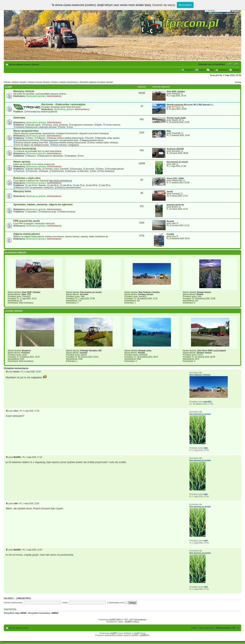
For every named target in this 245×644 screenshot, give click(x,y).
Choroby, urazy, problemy (56, 125)
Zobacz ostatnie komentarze (65, 82)
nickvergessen (140, 620)
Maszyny (31, 156)
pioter (25, 355)
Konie (63, 127)
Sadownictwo (58, 171)
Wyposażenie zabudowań (51, 156)
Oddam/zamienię (67, 212)
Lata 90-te (106, 185)
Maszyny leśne (22, 191)
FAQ (212, 70)
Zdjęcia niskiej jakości (27, 234)
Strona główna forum (20, 64)
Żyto (94, 171)
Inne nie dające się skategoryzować (32, 145)
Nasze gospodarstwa (26, 131)
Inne (71, 127)
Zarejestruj (223, 70)
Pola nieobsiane (107, 171)
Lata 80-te (93, 185)
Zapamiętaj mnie (118, 602)
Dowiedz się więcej (164, 5)
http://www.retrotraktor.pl (61, 181)
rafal (174, 164)
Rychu (200, 355)
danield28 (143, 355)
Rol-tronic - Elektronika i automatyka (63, 104)
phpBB (113, 633)
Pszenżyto (33, 171)
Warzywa (72, 171)
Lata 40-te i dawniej (36, 185)
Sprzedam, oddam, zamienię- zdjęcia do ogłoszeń (43, 204)
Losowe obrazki (14, 311)
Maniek (84, 355)
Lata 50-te (54, 185)
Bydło (99, 125)
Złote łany (84, 171)
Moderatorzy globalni (36, 96)
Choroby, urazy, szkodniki (56, 169)
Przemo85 (176, 133)
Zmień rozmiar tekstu (230, 64)
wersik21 (143, 296)
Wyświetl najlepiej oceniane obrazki (96, 82)
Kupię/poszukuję (48, 212)
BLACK (175, 207)
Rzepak (45, 171)
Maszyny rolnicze (24, 91)
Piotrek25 (176, 94)
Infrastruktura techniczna (27, 140)
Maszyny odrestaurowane (69, 187)
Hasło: (65, 602)
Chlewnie (41, 138)
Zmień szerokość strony (236, 64)
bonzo (16, 372)
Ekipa (194, 628)
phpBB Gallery (115, 620)
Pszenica (20, 171)
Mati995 (17, 457)
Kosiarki (84, 353)
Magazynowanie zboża (92, 140)
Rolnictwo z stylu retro (27, 178)
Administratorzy (54, 96)
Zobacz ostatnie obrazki (15, 82)
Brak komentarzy (26, 303)
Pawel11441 (177, 181)
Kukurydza (77, 169)
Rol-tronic (176, 107)
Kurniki (90, 138)
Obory (30, 138)
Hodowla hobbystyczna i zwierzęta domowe (36, 127)
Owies (101, 169)
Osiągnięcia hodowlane (82, 125)
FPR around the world (27, 221)
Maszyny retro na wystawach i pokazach (35, 187)
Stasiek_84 (177, 120)
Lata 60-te (67, 185)
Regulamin (190, 70)
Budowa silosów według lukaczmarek (69, 143)
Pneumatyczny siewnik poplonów (42, 112)
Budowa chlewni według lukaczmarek (66, 138)
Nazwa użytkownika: (13, 602)
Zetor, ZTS (26, 294)
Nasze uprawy (22, 162)
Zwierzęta (19, 118)
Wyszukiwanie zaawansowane (224, 13)
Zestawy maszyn (146, 294)
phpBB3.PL (145, 635)
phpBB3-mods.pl (132, 622)
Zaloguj (236, 70)
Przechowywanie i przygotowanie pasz (60, 140)
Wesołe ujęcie (34, 125)
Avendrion (176, 151)
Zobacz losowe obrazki (39, 82)
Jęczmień (90, 169)
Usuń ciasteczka (206, 628)
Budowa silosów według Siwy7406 (32, 143)
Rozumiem (185, 5)
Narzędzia (71, 156)
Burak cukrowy (34, 169)
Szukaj (238, 82)
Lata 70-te (80, 185)
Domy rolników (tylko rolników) (104, 143)
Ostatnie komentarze (16, 368)
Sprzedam (32, 212)
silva (174, 236)
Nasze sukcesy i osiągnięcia (66, 145)
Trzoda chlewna (113, 125)
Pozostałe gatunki (115, 169)
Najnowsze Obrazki (16, 253)
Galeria (36, 64)
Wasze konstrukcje (25, 149)
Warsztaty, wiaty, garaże (108, 138)
